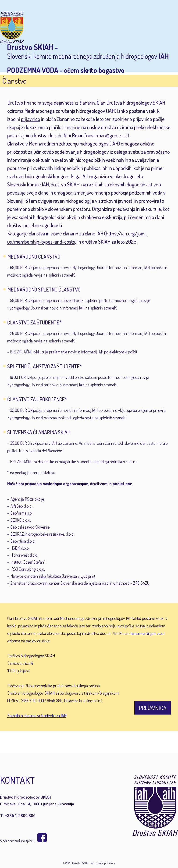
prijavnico (31, 119)
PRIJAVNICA (153, 708)
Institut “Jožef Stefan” (28, 562)
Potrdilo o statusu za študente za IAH (37, 715)
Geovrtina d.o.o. (23, 541)
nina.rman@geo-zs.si (107, 135)
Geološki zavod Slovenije (30, 527)
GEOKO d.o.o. (21, 520)
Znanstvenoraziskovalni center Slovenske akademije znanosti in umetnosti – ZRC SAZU (80, 583)
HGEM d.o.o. (20, 548)
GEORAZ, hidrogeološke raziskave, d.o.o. (42, 534)
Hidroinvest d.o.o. (24, 555)
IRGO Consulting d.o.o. (28, 569)
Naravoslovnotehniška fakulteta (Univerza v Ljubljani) (53, 576)
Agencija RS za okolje (27, 499)
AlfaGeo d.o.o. (21, 506)
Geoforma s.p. (21, 513)
